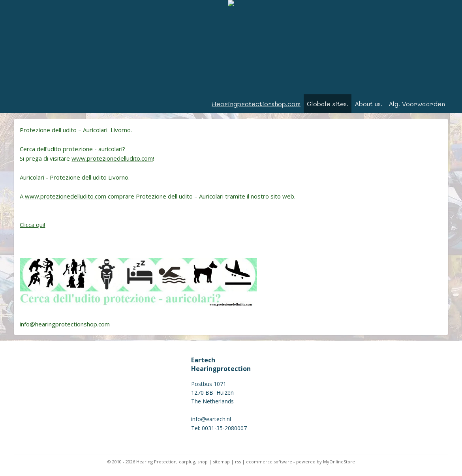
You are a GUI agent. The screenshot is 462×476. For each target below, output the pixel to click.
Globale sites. (328, 104)
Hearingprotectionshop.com (256, 104)
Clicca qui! (32, 225)
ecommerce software (269, 462)
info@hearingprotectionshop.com (65, 324)
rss (238, 462)
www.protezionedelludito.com (112, 158)
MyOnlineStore (339, 462)
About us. (368, 104)
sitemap (221, 462)
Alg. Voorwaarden (417, 104)
